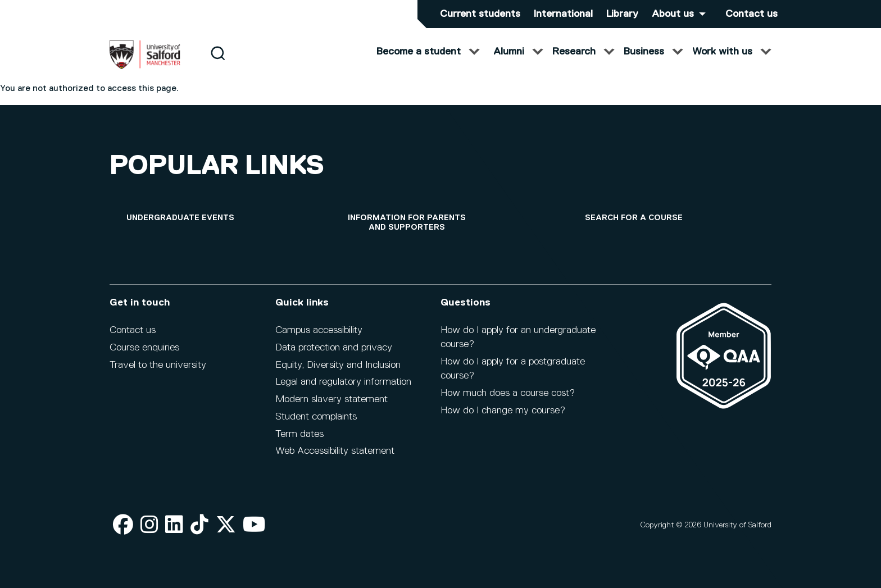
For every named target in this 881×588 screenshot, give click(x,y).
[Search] (218, 63)
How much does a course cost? (508, 393)
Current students (480, 14)
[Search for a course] (634, 218)
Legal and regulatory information (343, 382)
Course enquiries (144, 348)
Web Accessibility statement (335, 451)
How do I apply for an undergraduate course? (518, 337)
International (563, 14)
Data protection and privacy (334, 348)
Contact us (751, 14)
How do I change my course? (503, 411)
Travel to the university (158, 365)
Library (622, 14)
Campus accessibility (319, 330)
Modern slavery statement (331, 399)
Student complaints (316, 417)
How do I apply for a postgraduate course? (513, 369)
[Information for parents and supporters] (407, 223)
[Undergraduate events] (180, 218)
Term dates (299, 434)
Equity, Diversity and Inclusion (338, 365)
